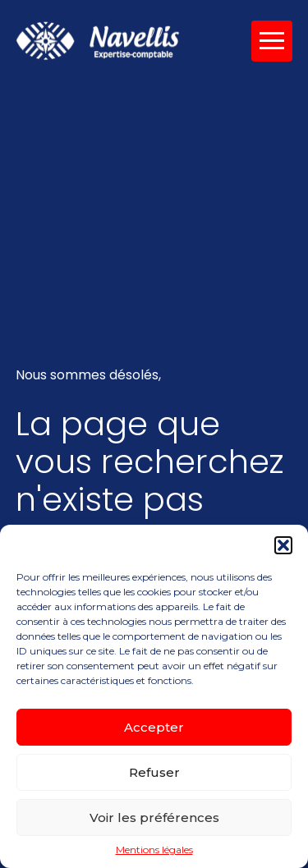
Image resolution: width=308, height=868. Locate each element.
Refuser (154, 772)
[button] (283, 545)
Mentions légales (154, 850)
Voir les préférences (154, 817)
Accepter (154, 727)
